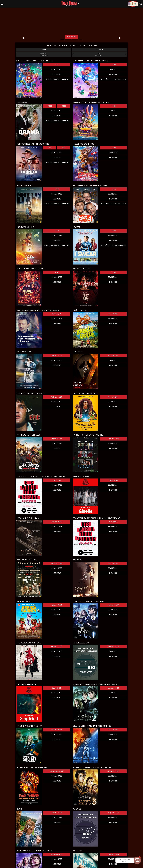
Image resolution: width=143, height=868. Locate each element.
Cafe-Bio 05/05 (57, 730)
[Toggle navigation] (2, 4)
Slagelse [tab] (44, 54)
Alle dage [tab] (99, 54)
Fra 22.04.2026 (113, 563)
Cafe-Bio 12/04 (113, 439)
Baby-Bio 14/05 (113, 813)
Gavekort (74, 45)
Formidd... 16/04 (57, 522)
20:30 (114, 231)
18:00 (114, 64)
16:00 (57, 64)
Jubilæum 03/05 (113, 688)
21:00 (114, 272)
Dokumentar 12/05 (57, 771)
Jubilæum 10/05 (113, 771)
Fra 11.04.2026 (113, 314)
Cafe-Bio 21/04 (57, 563)
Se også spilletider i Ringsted (57, 79)
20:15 (57, 231)
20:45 (57, 272)
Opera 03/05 (57, 688)
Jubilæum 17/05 (57, 854)
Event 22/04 (57, 314)
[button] (23, 38)
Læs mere (67, 37)
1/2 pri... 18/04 (57, 605)
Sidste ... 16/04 (57, 355)
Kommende (63, 45)
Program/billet (51, 45)
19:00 (64, 148)
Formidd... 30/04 (113, 647)
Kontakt (83, 45)
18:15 (57, 189)
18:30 (64, 106)
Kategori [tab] (99, 50)
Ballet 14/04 (113, 480)
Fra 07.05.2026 (113, 730)
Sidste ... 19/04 (57, 397)
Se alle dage (57, 69)
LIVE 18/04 (113, 522)
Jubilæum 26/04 (113, 605)
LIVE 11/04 (57, 480)
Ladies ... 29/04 (57, 647)
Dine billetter (93, 45)
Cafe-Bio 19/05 (113, 854)
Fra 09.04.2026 (113, 355)
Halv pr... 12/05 (57, 813)
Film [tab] (43, 50)
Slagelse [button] (71, 3)
